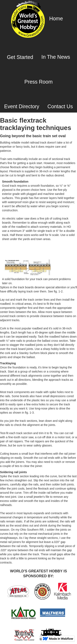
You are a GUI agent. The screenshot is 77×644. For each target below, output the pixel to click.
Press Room (39, 82)
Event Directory (22, 106)
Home (56, 18)
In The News (56, 57)
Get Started (20, 57)
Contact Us (60, 106)
